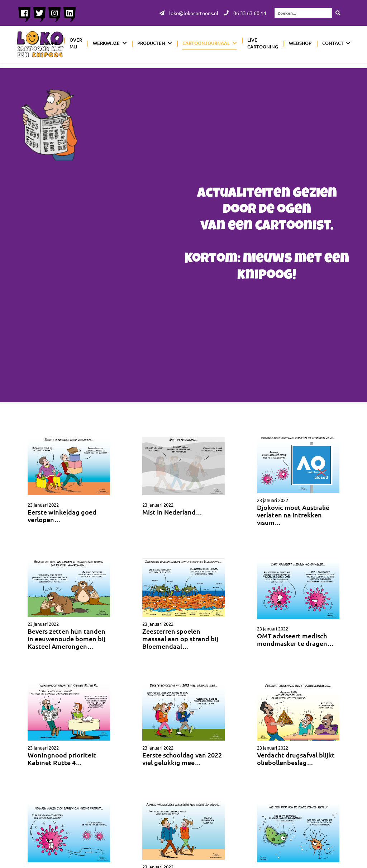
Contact (333, 43)
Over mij (76, 43)
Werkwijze (106, 43)
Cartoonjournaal (206, 43)
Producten (151, 43)
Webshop (300, 43)
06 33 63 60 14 (245, 13)
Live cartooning (263, 43)
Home (52, 43)
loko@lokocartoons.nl (189, 13)
